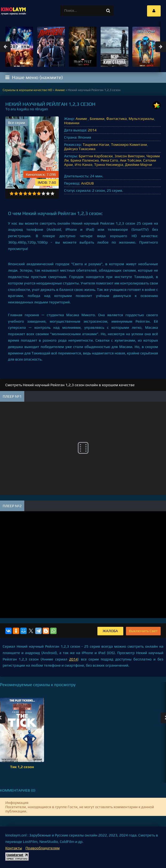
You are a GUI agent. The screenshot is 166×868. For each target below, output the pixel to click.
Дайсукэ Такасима (80, 149)
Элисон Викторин (130, 156)
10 (52, 193)
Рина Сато (109, 160)
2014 (92, 130)
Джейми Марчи (138, 165)
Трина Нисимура (109, 165)
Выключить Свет (143, 631)
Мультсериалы (141, 119)
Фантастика (116, 119)
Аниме (82, 119)
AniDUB (87, 183)
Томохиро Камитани (129, 144)
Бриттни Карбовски (96, 156)
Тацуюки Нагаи (96, 144)
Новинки (72, 123)
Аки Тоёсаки (131, 160)
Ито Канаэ (84, 165)
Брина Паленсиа (85, 160)
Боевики (97, 119)
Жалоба (110, 631)
